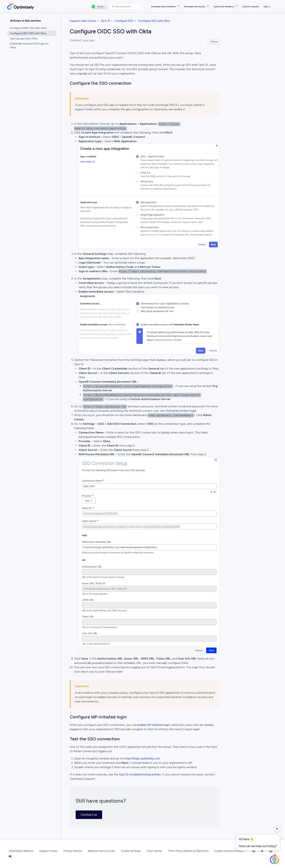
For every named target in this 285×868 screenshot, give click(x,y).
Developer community (195, 7)
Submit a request (250, 7)
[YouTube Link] (10, 857)
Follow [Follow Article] (214, 42)
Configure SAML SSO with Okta (28, 28)
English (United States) (230, 851)
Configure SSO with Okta (154, 21)
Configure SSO (124, 21)
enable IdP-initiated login (154, 725)
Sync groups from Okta (24, 39)
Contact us (89, 815)
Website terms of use (101, 851)
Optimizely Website (21, 851)
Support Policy (48, 851)
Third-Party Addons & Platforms (188, 851)
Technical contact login (181, 411)
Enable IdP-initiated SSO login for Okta (29, 46)
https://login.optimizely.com (142, 758)
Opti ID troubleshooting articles (140, 774)
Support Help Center (83, 21)
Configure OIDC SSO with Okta (28, 33)
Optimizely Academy (224, 7)
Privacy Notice (73, 851)
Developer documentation (164, 7)
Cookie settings (131, 851)
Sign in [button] (267, 7)
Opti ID (105, 21)
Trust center (154, 851)
